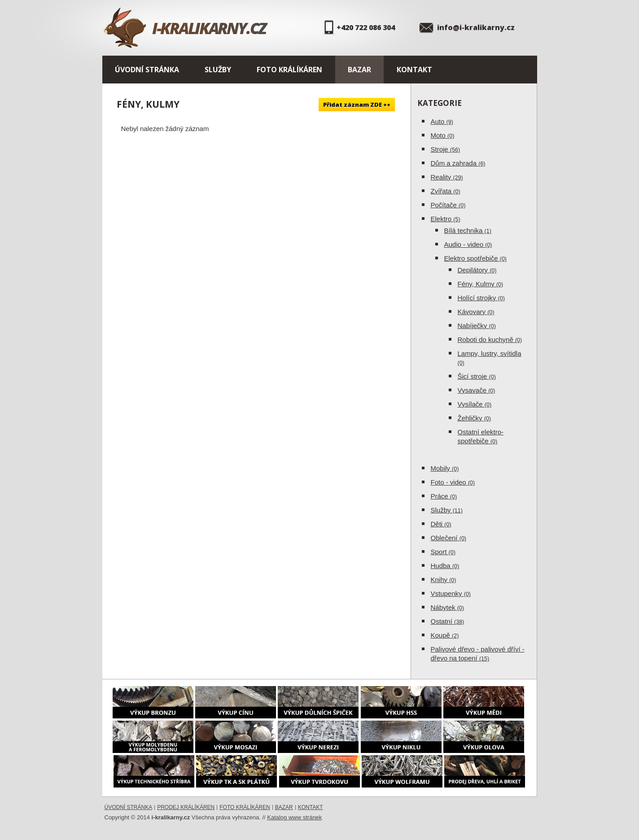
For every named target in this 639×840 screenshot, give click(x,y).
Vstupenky (451, 593)
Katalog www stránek (294, 817)
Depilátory (477, 270)
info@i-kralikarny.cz (476, 27)
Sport (443, 552)
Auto (442, 121)
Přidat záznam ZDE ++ (357, 105)
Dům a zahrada (458, 163)
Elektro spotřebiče (476, 258)
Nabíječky (477, 326)
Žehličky (474, 418)
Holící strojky (481, 298)
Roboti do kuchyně (490, 339)
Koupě (445, 635)
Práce (444, 496)
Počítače (448, 205)
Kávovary (476, 312)
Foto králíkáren (289, 70)
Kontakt (414, 70)
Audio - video (468, 244)
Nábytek (447, 607)
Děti (441, 524)
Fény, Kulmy (481, 284)
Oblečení (449, 538)
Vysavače (477, 390)
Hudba (445, 566)
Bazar (359, 70)
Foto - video (453, 482)
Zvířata (446, 191)
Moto (443, 135)
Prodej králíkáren (186, 807)
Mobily (445, 468)
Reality (447, 177)
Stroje (446, 149)
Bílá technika (468, 230)
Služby (218, 70)
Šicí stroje (477, 376)
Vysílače (475, 404)
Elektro (446, 219)
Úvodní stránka (147, 70)
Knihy (444, 580)
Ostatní (448, 621)
